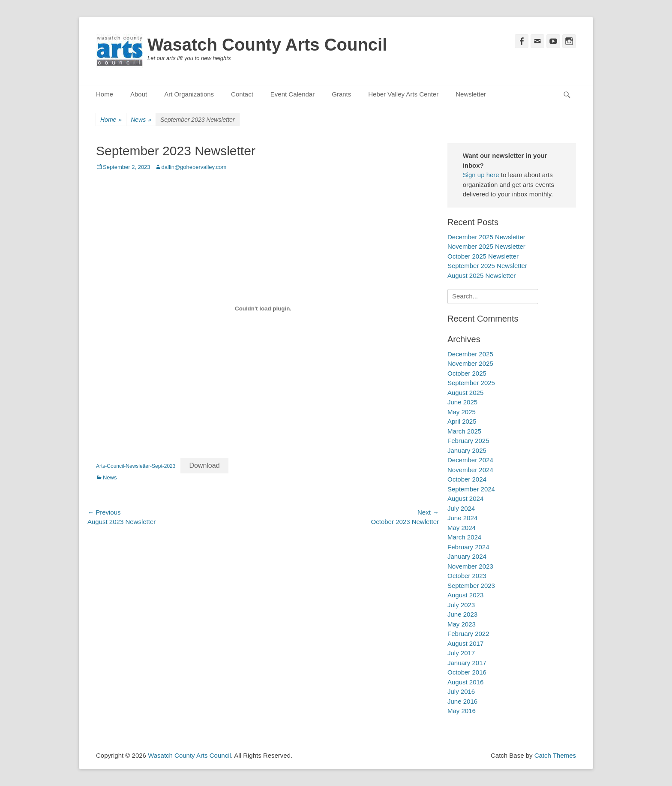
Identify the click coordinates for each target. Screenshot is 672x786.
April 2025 (462, 421)
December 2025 (470, 354)
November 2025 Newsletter (486, 246)
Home (105, 94)
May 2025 (462, 412)
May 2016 (462, 711)
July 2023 (461, 605)
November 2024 (470, 470)
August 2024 (465, 498)
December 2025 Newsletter (486, 237)
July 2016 (461, 691)
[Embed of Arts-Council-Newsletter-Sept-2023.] (263, 308)
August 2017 (465, 643)
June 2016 (462, 701)
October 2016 (467, 672)
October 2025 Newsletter (483, 256)
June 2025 (462, 402)
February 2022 (468, 634)
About (139, 94)
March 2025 (464, 431)
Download (204, 465)
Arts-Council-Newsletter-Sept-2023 (136, 466)
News (141, 120)
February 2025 (468, 441)
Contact (242, 94)
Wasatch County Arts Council (267, 45)
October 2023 (467, 576)
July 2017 (461, 653)
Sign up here (481, 175)
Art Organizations (189, 94)
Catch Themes (555, 755)
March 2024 (464, 537)
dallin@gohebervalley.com (194, 167)
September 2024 (471, 489)
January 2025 (467, 450)
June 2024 (462, 518)
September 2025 (471, 383)
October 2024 (467, 479)
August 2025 (465, 393)
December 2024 (470, 460)
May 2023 (462, 624)
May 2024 (462, 528)
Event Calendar (292, 94)
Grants (341, 94)
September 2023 (471, 586)
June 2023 (462, 614)
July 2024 (461, 508)
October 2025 (467, 373)
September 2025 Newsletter (487, 266)
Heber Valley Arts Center (403, 94)
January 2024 (467, 556)
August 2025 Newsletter (481, 276)
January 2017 (467, 663)
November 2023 (470, 566)
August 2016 (465, 682)
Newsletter (471, 94)
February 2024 (468, 547)
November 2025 (470, 363)
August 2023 (465, 595)
